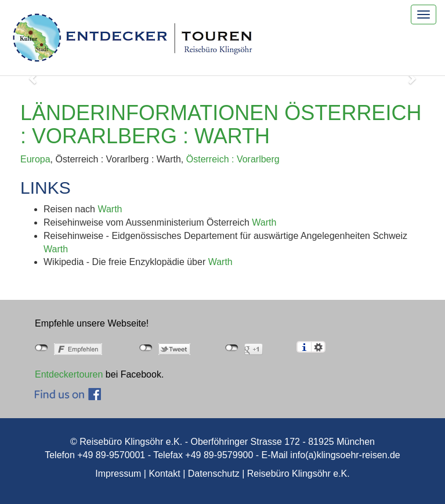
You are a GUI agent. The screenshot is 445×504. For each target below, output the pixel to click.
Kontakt (164, 474)
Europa (35, 159)
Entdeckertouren (69, 374)
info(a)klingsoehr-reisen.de (345, 455)
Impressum (118, 474)
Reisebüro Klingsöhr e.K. (299, 474)
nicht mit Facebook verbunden (41, 348)
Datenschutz (214, 474)
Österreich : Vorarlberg (233, 159)
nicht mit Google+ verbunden (232, 348)
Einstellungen (318, 347)
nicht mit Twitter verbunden (146, 348)
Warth (110, 209)
